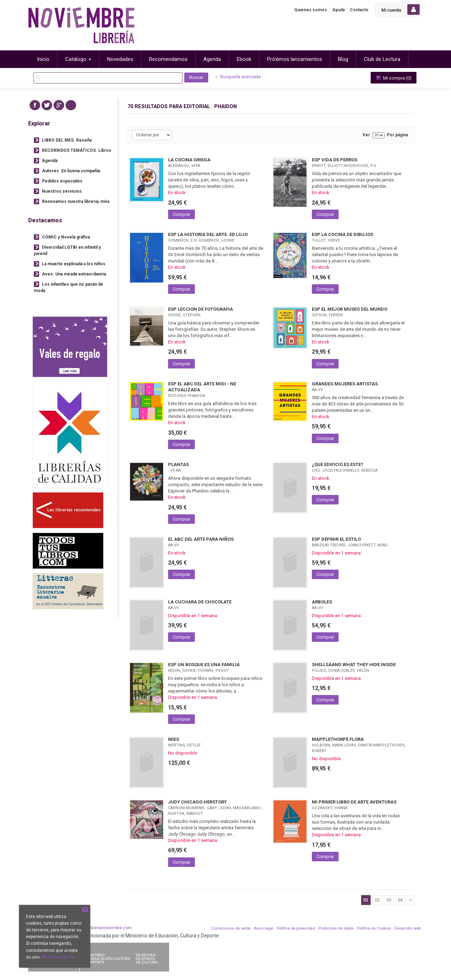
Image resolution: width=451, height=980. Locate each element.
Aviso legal (264, 928)
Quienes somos (311, 10)
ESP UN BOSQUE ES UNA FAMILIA (204, 665)
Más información (58, 957)
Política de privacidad (296, 928)
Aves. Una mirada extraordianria (74, 274)
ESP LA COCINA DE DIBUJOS (342, 234)
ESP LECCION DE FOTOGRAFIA (200, 309)
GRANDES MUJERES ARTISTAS (345, 384)
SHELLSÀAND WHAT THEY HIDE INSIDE (354, 665)
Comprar (181, 214)
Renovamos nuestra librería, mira (76, 201)
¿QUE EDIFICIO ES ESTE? (338, 464)
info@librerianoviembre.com (104, 928)
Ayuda (338, 10)
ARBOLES (322, 602)
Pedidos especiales (62, 181)
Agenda (50, 161)
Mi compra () (393, 78)
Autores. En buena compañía (71, 171)
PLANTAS (178, 464)
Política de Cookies (374, 928)
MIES (174, 739)
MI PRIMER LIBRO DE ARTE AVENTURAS (354, 802)
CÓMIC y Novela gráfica (66, 237)
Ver (366, 135)
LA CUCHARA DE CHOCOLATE (200, 602)
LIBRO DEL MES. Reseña (67, 140)
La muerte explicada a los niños (74, 264)
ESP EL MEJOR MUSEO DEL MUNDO (350, 309)
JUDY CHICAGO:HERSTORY (197, 802)
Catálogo (78, 59)
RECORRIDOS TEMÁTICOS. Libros (77, 150)
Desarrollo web (407, 928)
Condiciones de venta (231, 928)
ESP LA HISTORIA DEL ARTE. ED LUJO (208, 234)
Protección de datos (336, 928)
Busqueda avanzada (238, 77)
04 (400, 900)
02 (377, 900)
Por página (397, 135)
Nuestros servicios (62, 191)
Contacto (359, 10)
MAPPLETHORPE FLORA (338, 739)
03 (389, 900)
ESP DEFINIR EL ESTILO (336, 539)
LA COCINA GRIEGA (189, 160)
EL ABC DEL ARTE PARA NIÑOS (201, 539)
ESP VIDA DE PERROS (335, 160)
